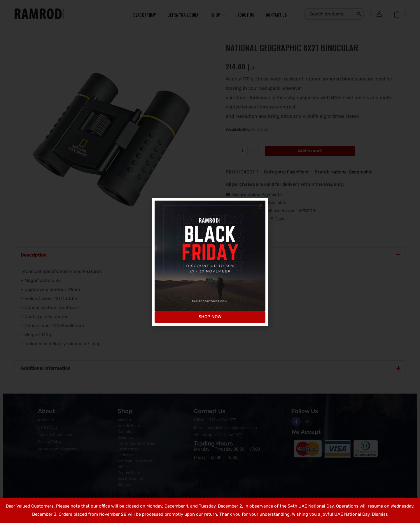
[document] (210, 261)
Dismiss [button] (380, 514)
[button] (260, 206)
